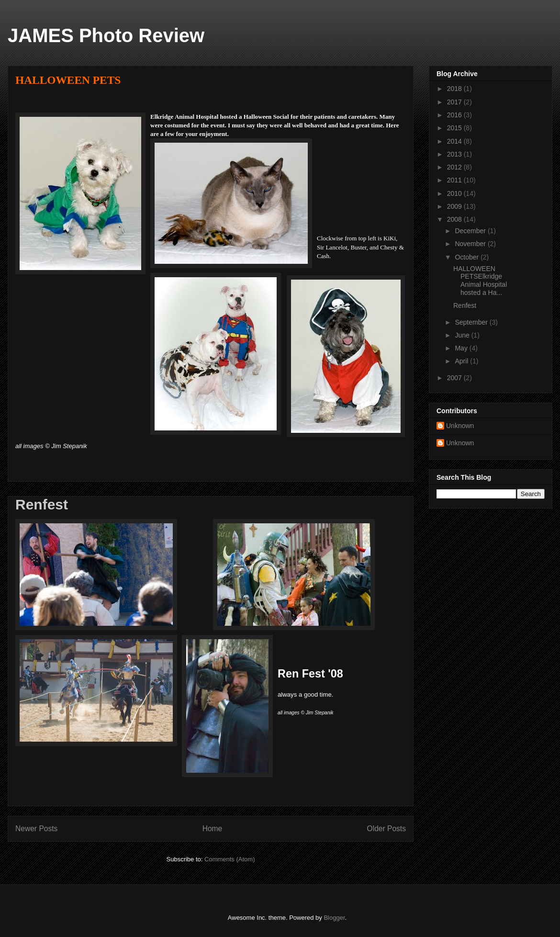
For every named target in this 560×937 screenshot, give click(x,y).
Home (213, 829)
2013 (455, 154)
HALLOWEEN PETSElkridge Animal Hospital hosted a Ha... (480, 281)
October (468, 257)
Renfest (42, 504)
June (463, 335)
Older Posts (386, 829)
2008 (455, 219)
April (462, 361)
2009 (455, 206)
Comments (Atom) (230, 859)
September (472, 322)
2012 (455, 167)
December (471, 231)
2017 (455, 102)
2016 (455, 115)
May (462, 348)
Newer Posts (36, 829)
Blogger (334, 918)
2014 (455, 141)
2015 (455, 128)
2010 (455, 193)
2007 (455, 378)
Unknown (460, 426)
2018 (455, 89)
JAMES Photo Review (106, 35)
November (471, 244)
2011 (455, 180)
